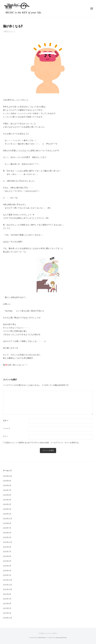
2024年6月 (7, 495)
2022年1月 (7, 575)
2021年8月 (7, 594)
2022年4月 (7, 566)
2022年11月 (8, 542)
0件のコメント (10, 31)
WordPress (42, 638)
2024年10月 (8, 476)
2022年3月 (7, 571)
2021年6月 (7, 604)
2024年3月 (7, 509)
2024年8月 (7, 485)
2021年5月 (7, 608)
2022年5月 (7, 561)
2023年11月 (8, 519)
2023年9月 (7, 523)
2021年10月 (8, 589)
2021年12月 (8, 580)
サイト (5, 436)
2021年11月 (8, 585)
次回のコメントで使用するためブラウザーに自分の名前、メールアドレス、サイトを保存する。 (43, 443)
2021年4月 (7, 613)
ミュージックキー (51, 633)
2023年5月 (7, 533)
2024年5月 (7, 500)
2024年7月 (7, 490)
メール (6, 428)
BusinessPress (61, 638)
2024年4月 (7, 504)
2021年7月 (7, 599)
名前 (6, 421)
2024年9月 (7, 481)
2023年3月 (7, 537)
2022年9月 (7, 547)
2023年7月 (7, 528)
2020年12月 (8, 618)
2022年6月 (7, 556)
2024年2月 (7, 514)
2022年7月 (7, 552)
